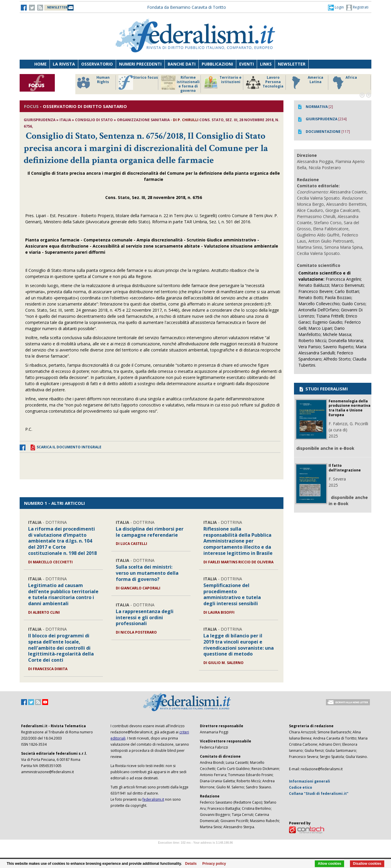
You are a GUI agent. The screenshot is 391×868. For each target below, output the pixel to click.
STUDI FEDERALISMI (323, 389)
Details (191, 864)
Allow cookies (329, 864)
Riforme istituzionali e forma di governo (180, 84)
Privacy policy (214, 864)
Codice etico (301, 787)
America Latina (306, 83)
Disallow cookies (367, 864)
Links (266, 64)
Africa (344, 83)
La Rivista (64, 64)
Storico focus (138, 83)
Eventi (246, 64)
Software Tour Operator (195, 849)
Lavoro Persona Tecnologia (265, 83)
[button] (336, 7)
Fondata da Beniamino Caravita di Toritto (187, 7)
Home (40, 64)
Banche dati (182, 64)
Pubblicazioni (217, 64)
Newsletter (292, 64)
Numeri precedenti (140, 64)
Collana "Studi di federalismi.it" (319, 794)
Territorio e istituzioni (222, 83)
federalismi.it (153, 799)
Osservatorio (97, 64)
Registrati (357, 8)
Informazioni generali (310, 781)
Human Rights (93, 83)
